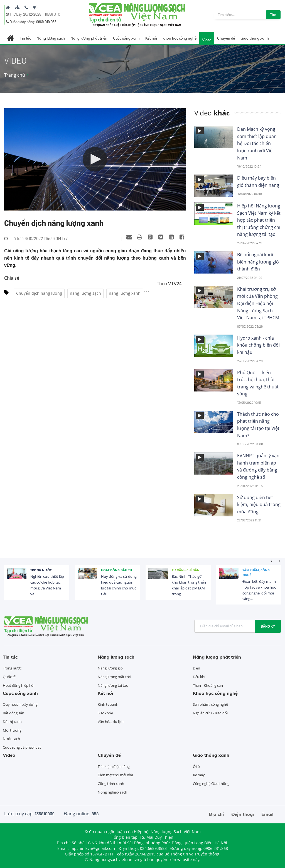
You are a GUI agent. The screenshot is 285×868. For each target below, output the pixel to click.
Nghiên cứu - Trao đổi (210, 713)
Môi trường (12, 730)
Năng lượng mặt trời (114, 677)
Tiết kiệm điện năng (114, 767)
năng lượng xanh (125, 293)
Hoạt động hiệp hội (19, 685)
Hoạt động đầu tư (117, 570)
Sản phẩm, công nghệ (256, 573)
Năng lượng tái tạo (113, 685)
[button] (95, 159)
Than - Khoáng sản (208, 685)
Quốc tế (9, 677)
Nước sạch (11, 739)
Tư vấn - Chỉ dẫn (186, 570)
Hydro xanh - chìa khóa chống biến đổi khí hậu (258, 345)
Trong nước (41, 570)
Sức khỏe (105, 713)
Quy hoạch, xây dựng (20, 704)
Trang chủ (15, 75)
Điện (197, 668)
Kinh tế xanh (108, 704)
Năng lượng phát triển (89, 38)
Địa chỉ (216, 814)
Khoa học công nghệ (180, 38)
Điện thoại (243, 814)
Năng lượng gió (110, 668)
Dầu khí (199, 677)
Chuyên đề (226, 38)
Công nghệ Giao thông (211, 784)
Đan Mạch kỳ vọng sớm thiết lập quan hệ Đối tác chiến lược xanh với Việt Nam (257, 143)
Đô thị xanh (12, 722)
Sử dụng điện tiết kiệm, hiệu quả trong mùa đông (259, 505)
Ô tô (196, 767)
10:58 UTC (52, 14)
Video (207, 40)
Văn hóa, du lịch (110, 722)
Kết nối (151, 38)
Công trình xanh (111, 784)
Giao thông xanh (255, 38)
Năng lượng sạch (51, 38)
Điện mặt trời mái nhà (115, 775)
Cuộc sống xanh (126, 38)
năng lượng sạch (85, 293)
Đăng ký (268, 626)
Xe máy (199, 775)
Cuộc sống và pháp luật (22, 747)
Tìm (273, 15)
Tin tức (25, 38)
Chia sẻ (12, 278)
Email (267, 814)
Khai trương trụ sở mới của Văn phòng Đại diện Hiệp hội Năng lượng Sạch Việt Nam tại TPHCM (258, 303)
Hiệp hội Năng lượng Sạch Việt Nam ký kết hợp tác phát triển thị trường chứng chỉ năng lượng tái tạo (259, 220)
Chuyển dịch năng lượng (39, 293)
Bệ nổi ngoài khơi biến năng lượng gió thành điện (258, 262)
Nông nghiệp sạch (112, 792)
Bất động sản (13, 713)
